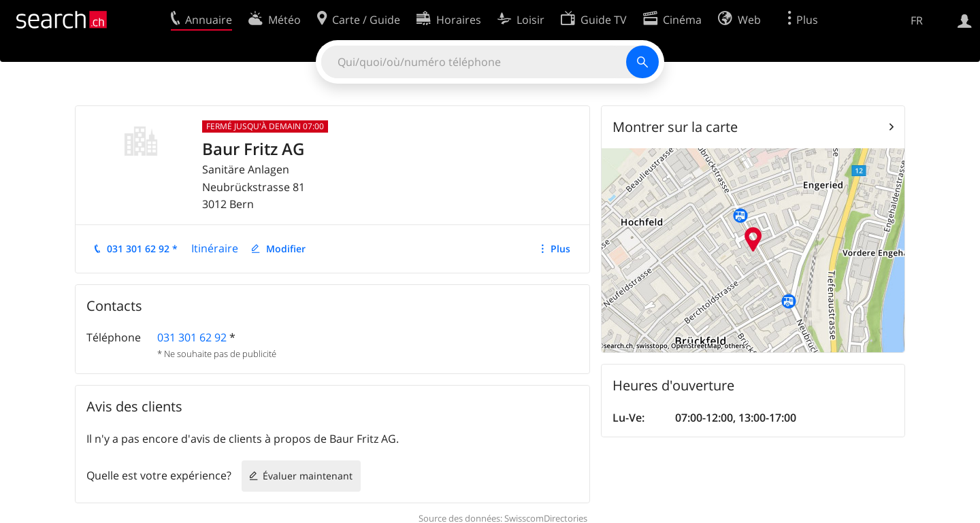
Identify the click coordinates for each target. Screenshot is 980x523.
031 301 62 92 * (142, 249)
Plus (560, 249)
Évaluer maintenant (308, 476)
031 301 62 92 (192, 337)
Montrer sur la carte (675, 127)
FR (917, 20)
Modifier (286, 249)
